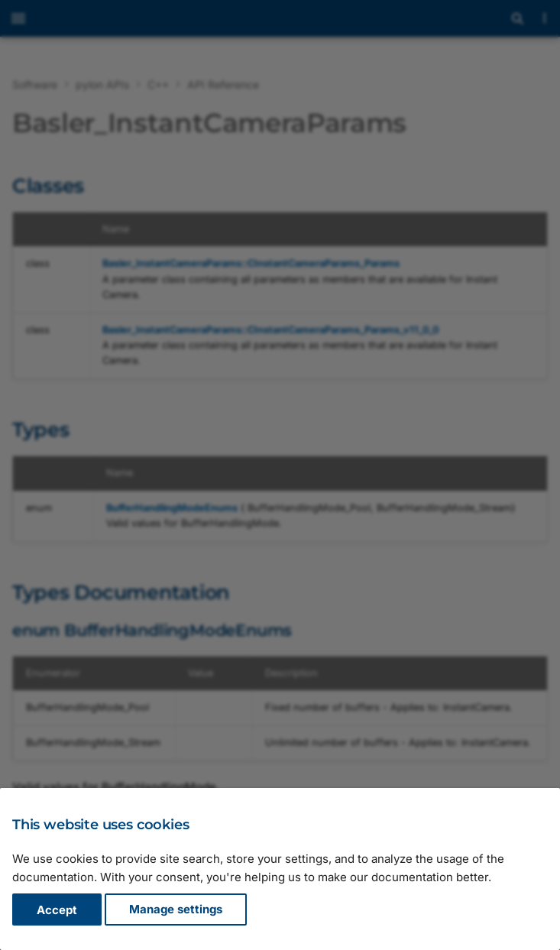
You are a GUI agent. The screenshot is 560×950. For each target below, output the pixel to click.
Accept (57, 910)
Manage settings (176, 910)
